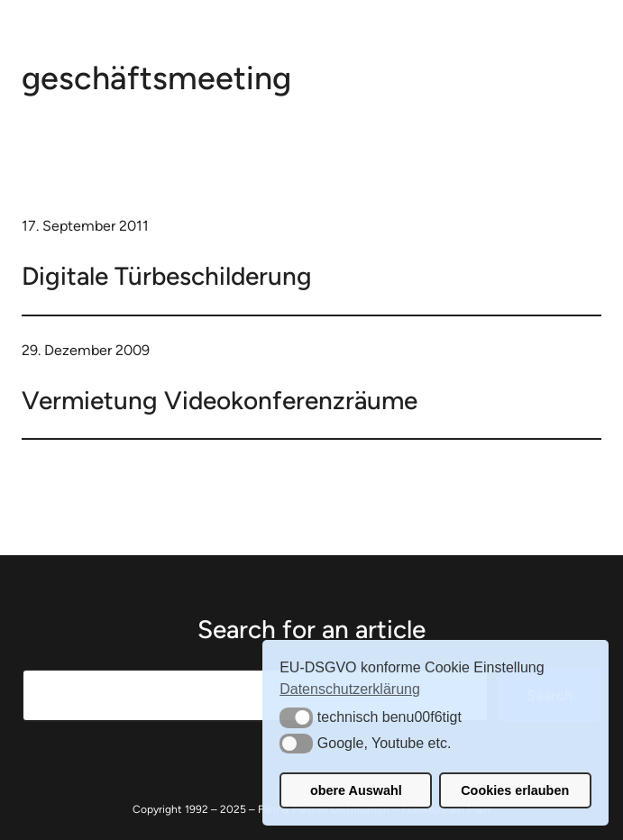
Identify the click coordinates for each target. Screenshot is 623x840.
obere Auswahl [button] (356, 790)
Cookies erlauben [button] (515, 790)
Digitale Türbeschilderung (167, 276)
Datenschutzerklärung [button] (350, 689)
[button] (296, 717)
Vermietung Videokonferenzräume (220, 400)
